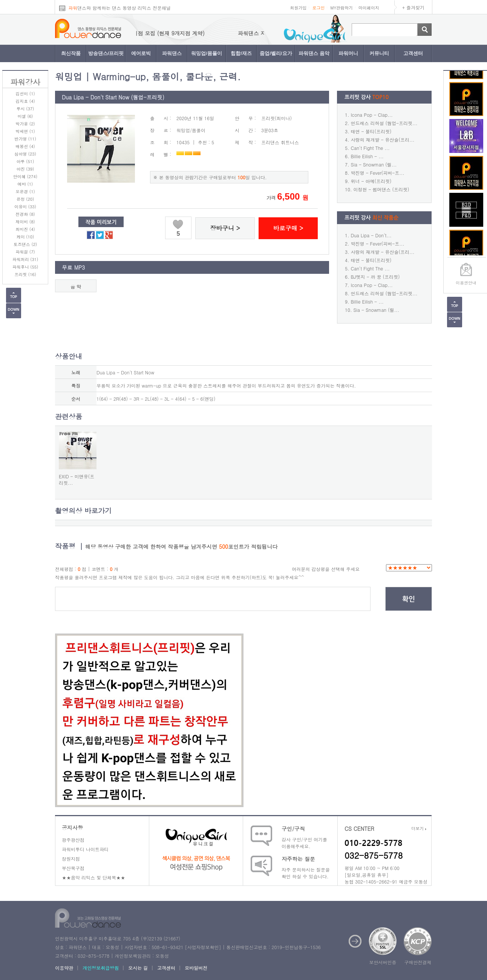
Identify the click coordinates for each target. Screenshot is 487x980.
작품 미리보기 (101, 222)
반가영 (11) (25, 139)
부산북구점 (73, 868)
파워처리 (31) (25, 259)
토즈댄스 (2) (25, 244)
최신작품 (71, 53)
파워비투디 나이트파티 (85, 849)
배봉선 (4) (25, 146)
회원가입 (298, 8)
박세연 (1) (25, 131)
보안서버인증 (383, 962)
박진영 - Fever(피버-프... (378, 173)
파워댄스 (172, 53)
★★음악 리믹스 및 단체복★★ (93, 877)
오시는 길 (138, 968)
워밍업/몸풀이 (207, 53)
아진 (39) (25, 169)
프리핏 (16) (25, 274)
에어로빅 (141, 53)
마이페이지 (369, 8)
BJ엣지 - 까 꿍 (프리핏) (375, 277)
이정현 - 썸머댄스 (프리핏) (381, 189)
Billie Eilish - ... (367, 156)
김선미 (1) (25, 94)
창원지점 (71, 859)
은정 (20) (25, 199)
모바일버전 (196, 968)
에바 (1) (25, 184)
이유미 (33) (25, 207)
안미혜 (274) (25, 176)
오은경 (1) (25, 192)
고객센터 (413, 53)
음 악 (76, 286)
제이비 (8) (25, 222)
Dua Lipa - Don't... (371, 235)
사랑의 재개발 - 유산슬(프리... (383, 140)
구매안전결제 (418, 962)
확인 (409, 599)
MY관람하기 (342, 8)
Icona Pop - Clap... (372, 115)
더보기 (419, 828)
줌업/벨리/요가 (276, 53)
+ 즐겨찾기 (413, 7)
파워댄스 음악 (314, 53)
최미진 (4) (25, 229)
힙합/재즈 (241, 53)
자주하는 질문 (298, 859)
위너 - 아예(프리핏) (371, 181)
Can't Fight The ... (370, 148)
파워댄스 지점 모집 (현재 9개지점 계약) (168, 33)
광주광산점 (73, 840)
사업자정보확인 (203, 947)
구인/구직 (293, 829)
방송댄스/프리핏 (106, 53)
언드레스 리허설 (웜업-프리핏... (384, 123)
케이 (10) (25, 237)
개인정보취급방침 (101, 968)
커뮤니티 (379, 53)
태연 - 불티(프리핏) (371, 131)
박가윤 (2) (25, 124)
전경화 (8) (25, 214)
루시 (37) (25, 109)
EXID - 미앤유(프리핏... (77, 479)
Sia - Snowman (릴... (374, 164)
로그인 (318, 8)
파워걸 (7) (25, 252)
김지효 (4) (25, 101)
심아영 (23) (25, 154)
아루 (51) (25, 161)
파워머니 (348, 53)
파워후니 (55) (25, 267)
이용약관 (64, 968)
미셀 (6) (25, 116)
